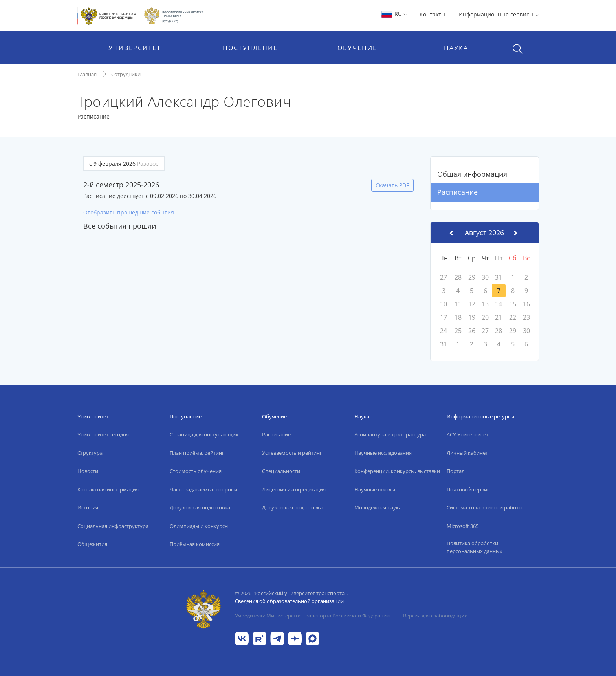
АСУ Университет (467, 434)
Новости (88, 471)
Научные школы (375, 489)
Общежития (92, 544)
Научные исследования (383, 453)
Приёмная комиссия (195, 544)
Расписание (457, 192)
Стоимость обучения (196, 471)
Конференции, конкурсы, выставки (397, 471)
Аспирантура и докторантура (390, 434)
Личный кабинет (467, 453)
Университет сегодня (103, 434)
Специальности (281, 471)
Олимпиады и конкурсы (199, 526)
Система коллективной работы (485, 507)
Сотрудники (126, 74)
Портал (456, 471)
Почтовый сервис (468, 489)
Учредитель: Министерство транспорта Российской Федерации (312, 616)
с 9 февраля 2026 (124, 164)
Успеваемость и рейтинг (292, 453)
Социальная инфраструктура (113, 526)
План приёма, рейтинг (197, 453)
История (88, 507)
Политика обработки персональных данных (475, 547)
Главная (87, 74)
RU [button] (394, 14)
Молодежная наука (378, 507)
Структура (90, 453)
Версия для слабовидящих (435, 616)
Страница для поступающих (204, 434)
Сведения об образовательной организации (289, 601)
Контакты (433, 14)
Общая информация (472, 174)
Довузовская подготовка (200, 507)
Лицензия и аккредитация (294, 489)
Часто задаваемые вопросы (203, 489)
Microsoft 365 (463, 526)
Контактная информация (108, 489)
